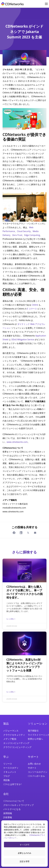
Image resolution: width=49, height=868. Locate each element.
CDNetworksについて (14, 801)
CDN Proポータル (36, 776)
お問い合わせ (34, 764)
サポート (32, 768)
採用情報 (8, 813)
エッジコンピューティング (16, 743)
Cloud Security (24, 231)
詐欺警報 (8, 817)
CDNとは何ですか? (13, 784)
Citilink (35, 305)
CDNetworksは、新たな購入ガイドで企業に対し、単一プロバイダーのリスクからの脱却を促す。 (24, 592)
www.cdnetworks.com (17, 442)
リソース (8, 764)
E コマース (32, 309)
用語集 (7, 780)
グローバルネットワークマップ (19, 805)
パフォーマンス (11, 731)
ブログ (7, 776)
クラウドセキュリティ (14, 735)
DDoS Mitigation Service (23, 339)
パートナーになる (12, 809)
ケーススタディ (11, 768)
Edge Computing (32, 235)
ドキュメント (10, 772)
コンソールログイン (38, 772)
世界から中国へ (35, 739)
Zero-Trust (17, 235)
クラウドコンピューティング (17, 747)
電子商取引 (33, 731)
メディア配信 (10, 739)
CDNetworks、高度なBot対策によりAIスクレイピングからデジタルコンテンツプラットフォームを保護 (24, 665)
